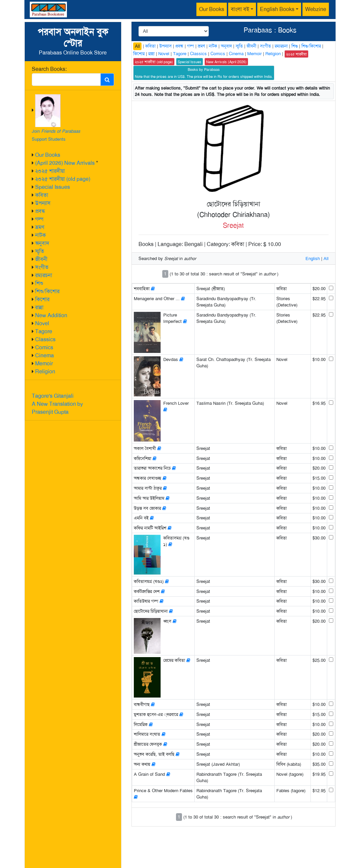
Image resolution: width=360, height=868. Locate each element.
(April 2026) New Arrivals (65, 163)
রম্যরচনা (44, 275)
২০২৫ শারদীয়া (50, 171)
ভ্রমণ (40, 227)
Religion (45, 371)
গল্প (39, 219)
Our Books (212, 9)
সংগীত (42, 267)
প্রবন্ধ (40, 211)
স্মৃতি (40, 251)
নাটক (40, 235)
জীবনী (41, 259)
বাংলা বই (240, 9)
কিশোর (42, 299)
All (137, 46)
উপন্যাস (43, 203)
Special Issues (53, 187)
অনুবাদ (42, 243)
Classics (45, 339)
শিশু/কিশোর (47, 291)
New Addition (51, 315)
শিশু (39, 283)
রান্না (39, 307)
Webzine (316, 9)
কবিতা (42, 195)
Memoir (44, 363)
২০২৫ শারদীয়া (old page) (63, 179)
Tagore (44, 331)
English (313, 259)
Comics (44, 347)
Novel (42, 323)
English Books (277, 9)
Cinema (44, 355)
